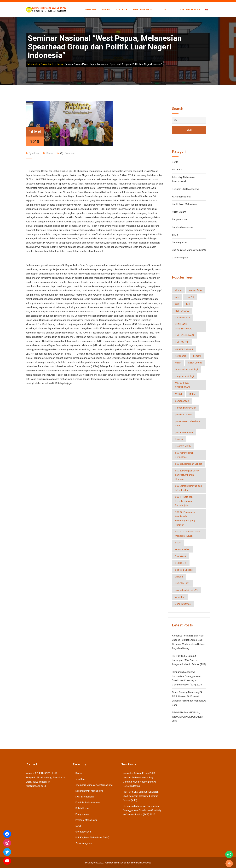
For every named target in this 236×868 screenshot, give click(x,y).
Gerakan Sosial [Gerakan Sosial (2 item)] (183, 318)
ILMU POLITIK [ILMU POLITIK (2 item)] (182, 342)
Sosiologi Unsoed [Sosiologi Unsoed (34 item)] (184, 570)
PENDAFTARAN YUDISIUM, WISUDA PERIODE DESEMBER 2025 (187, 717)
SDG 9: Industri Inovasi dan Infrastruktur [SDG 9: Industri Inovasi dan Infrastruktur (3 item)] (188, 488)
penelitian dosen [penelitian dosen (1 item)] (184, 415)
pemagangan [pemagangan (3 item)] (182, 401)
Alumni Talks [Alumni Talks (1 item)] (196, 290)
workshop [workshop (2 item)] (180, 597)
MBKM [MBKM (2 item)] (178, 394)
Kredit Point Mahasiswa (184, 204)
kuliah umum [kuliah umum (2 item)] (195, 363)
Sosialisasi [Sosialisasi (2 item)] (180, 556)
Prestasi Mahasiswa (183, 227)
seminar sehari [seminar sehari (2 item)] (183, 549)
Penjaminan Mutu (145, 10)
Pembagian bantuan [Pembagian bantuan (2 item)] (186, 408)
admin (35, 153)
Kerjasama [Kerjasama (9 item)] (181, 356)
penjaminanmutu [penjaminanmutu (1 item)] (184, 432)
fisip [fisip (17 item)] (188, 304)
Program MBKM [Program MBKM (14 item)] (183, 446)
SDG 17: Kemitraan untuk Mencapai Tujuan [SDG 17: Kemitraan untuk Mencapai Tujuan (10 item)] (188, 534)
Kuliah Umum (179, 212)
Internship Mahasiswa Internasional (94, 785)
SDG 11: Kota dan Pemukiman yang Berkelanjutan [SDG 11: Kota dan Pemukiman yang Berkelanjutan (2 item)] (184, 501)
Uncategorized (180, 242)
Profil (106, 10)
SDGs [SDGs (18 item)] (178, 543)
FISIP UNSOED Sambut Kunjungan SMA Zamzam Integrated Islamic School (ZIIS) (189, 660)
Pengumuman (179, 220)
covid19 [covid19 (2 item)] (190, 297)
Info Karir (177, 170)
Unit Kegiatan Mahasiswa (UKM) (189, 250)
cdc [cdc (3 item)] (177, 297)
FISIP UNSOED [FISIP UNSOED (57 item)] (182, 311)
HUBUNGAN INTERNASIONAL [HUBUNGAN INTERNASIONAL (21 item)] (184, 327)
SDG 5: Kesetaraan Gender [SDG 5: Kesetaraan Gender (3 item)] (189, 464)
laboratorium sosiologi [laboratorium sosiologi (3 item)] (186, 369)
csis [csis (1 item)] (177, 304)
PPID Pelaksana (190, 10)
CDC (164, 10)
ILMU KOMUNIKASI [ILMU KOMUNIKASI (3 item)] (184, 335)
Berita (50, 153)
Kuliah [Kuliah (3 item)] (178, 363)
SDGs (175, 235)
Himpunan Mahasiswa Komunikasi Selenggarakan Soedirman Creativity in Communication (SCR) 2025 (142, 810)
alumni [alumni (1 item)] (179, 290)
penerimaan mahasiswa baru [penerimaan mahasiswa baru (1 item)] (187, 423)
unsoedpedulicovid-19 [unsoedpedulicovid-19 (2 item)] (186, 590)
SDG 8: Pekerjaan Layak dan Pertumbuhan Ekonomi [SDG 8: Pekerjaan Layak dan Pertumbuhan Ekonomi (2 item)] (187, 475)
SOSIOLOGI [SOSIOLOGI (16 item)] (181, 563)
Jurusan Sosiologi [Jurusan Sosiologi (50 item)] (184, 349)
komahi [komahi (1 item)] (197, 356)
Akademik (122, 10)
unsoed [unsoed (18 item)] (179, 577)
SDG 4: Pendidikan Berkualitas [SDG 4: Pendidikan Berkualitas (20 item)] (184, 455)
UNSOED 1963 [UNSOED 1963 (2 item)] (182, 583)
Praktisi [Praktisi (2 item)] (179, 439)
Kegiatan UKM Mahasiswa (186, 189)
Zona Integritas (180, 258)
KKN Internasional (181, 197)
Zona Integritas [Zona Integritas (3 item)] (183, 604)
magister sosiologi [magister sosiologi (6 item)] (184, 376)
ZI (173, 10)
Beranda (91, 10)
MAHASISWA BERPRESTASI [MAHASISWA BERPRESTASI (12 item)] (182, 385)
